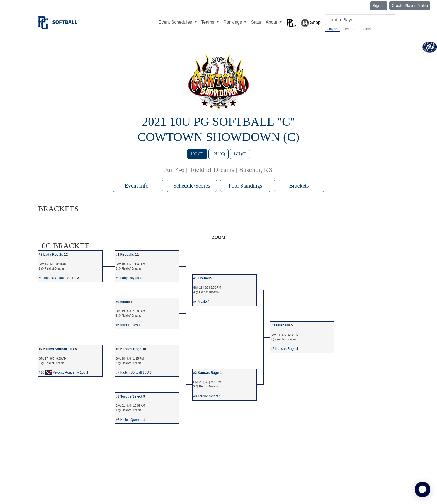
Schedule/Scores (192, 186)
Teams (349, 29)
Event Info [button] (138, 186)
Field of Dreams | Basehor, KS (232, 170)
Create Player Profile (410, 6)
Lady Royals (53, 255)
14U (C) (240, 154)
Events (366, 29)
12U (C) (219, 154)
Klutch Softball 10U (59, 349)
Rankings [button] (233, 22)
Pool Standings (245, 186)
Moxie (125, 302)
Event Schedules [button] (176, 22)
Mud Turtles (129, 325)
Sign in (379, 6)
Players (332, 29)
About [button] (272, 22)
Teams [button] (208, 22)
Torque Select (131, 396)
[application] (423, 490)
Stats (256, 22)
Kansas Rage (131, 349)
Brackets (299, 186)
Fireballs (127, 255)
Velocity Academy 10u (65, 372)
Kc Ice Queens (131, 420)
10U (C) (197, 154)
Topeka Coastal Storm (60, 278)
